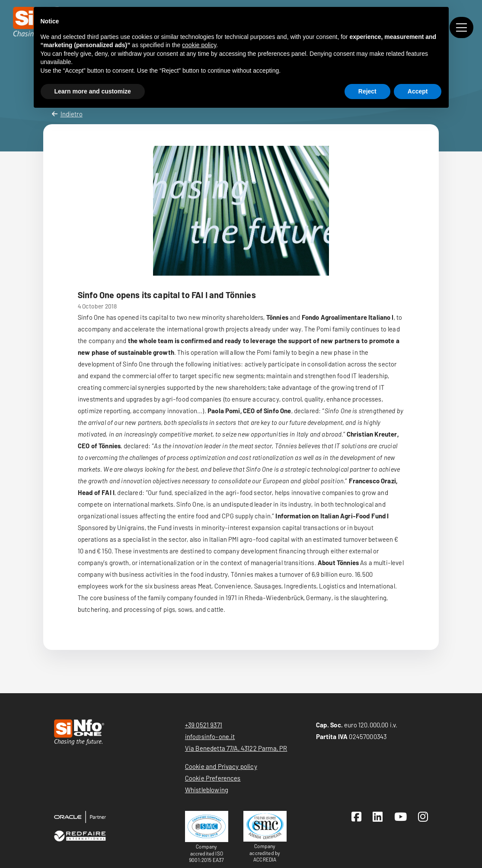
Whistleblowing (207, 790)
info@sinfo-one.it (210, 736)
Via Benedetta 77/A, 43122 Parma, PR (236, 748)
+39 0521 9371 (204, 725)
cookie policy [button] (199, 45)
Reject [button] (367, 91)
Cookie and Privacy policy (221, 766)
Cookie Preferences (213, 778)
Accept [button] (418, 91)
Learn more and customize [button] (93, 91)
